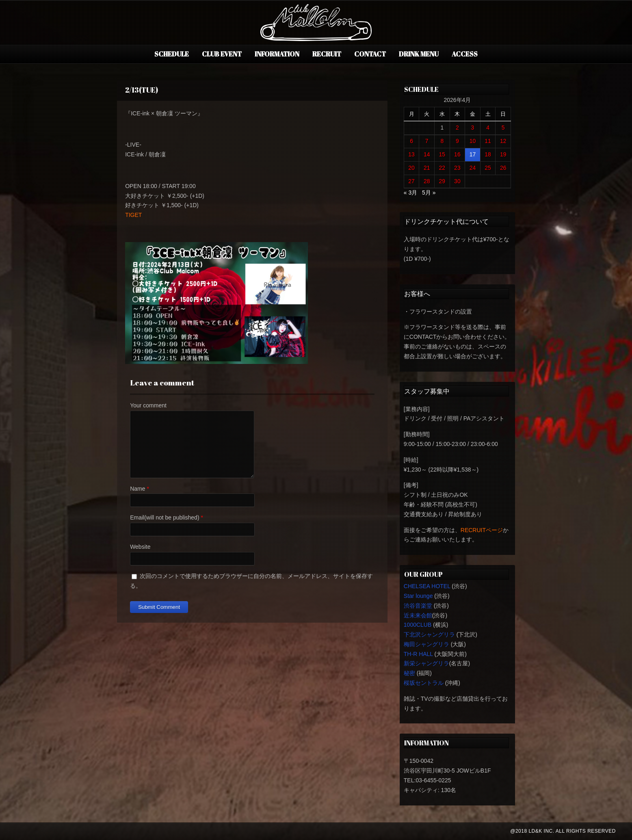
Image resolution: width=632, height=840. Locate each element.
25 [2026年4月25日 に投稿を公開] (488, 168)
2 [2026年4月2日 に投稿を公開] (457, 128)
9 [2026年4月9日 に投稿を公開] (457, 141)
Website (140, 547)
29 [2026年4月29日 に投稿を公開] (442, 181)
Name (137, 489)
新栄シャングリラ (426, 663)
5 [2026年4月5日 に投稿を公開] (503, 128)
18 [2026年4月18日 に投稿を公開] (488, 154)
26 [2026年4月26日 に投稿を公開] (503, 168)
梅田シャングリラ (426, 644)
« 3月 (410, 193)
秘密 (409, 673)
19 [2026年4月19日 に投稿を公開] (503, 154)
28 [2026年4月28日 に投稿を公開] (427, 181)
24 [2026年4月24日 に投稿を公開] (473, 168)
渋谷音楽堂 (418, 606)
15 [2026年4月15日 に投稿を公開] (442, 154)
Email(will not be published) (164, 517)
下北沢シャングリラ (429, 634)
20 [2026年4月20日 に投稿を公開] (411, 168)
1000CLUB (418, 625)
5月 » (429, 193)
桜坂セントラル (424, 683)
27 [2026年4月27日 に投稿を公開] (411, 181)
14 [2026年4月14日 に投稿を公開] (427, 154)
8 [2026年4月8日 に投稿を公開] (442, 141)
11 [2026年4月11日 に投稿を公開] (488, 141)
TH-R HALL (418, 654)
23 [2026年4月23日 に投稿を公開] (457, 168)
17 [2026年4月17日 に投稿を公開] (473, 154)
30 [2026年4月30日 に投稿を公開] (457, 181)
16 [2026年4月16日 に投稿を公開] (457, 154)
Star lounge (418, 596)
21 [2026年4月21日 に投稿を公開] (427, 168)
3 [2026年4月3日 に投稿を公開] (473, 128)
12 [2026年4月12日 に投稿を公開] (503, 141)
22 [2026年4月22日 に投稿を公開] (442, 168)
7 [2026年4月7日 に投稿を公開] (427, 141)
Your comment (148, 405)
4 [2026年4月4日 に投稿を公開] (488, 128)
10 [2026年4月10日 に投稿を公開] (473, 141)
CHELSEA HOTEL (427, 586)
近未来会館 (418, 615)
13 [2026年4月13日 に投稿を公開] (411, 154)
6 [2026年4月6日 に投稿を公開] (411, 141)
